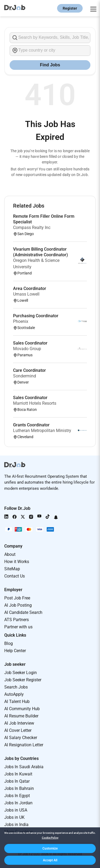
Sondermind (25, 376)
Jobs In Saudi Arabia (24, 767)
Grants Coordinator (31, 425)
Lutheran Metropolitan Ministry (42, 431)
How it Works (17, 562)
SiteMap (12, 569)
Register (70, 8)
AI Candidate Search (23, 612)
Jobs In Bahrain (19, 788)
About (10, 554)
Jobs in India (16, 825)
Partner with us (18, 627)
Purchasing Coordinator (36, 316)
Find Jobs (50, 65)
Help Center (15, 651)
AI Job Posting (18, 605)
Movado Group (27, 349)
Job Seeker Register (23, 680)
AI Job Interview (19, 723)
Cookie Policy (50, 838)
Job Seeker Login (21, 673)
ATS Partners (17, 620)
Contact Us (15, 576)
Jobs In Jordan (18, 803)
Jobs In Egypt (17, 796)
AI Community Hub (22, 709)
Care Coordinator (29, 370)
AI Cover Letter (18, 730)
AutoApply (14, 694)
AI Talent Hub (17, 701)
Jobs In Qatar (17, 781)
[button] (50, 848)
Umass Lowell (26, 294)
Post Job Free (17, 598)
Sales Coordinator (30, 343)
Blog (9, 643)
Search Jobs (16, 687)
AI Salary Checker (21, 738)
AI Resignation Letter (24, 745)
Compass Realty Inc (32, 227)
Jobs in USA (16, 810)
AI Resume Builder (21, 716)
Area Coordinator (30, 288)
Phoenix (21, 321)
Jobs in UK (14, 817)
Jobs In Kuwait (18, 774)
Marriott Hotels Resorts (35, 403)
